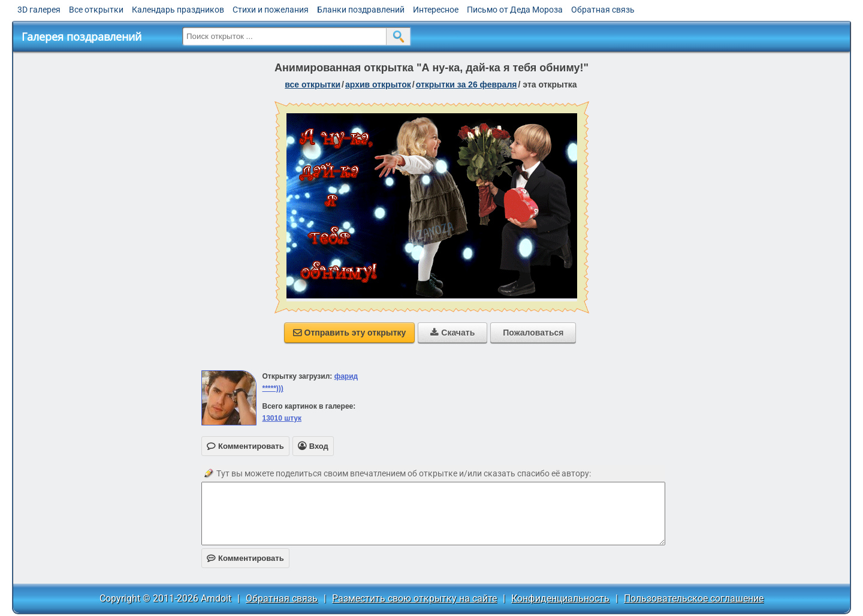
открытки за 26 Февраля (467, 84)
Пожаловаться (533, 333)
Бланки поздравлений (361, 10)
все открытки (313, 84)
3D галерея (39, 10)
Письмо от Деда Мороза (515, 10)
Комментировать (245, 558)
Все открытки (96, 10)
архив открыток (378, 84)
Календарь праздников (178, 10)
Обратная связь (603, 10)
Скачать (452, 333)
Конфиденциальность (560, 598)
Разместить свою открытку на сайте (414, 598)
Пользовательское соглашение (694, 598)
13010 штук (282, 418)
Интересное (436, 10)
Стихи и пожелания (271, 10)
